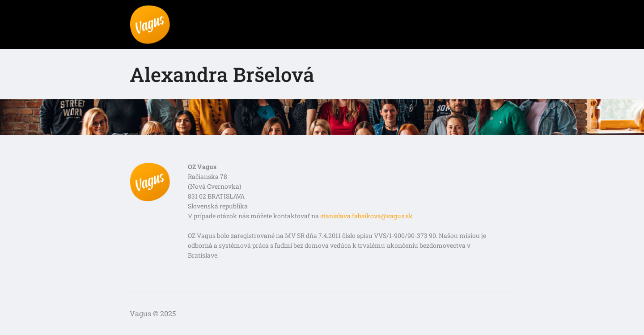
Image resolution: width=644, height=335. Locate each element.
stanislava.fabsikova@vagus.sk (366, 216)
